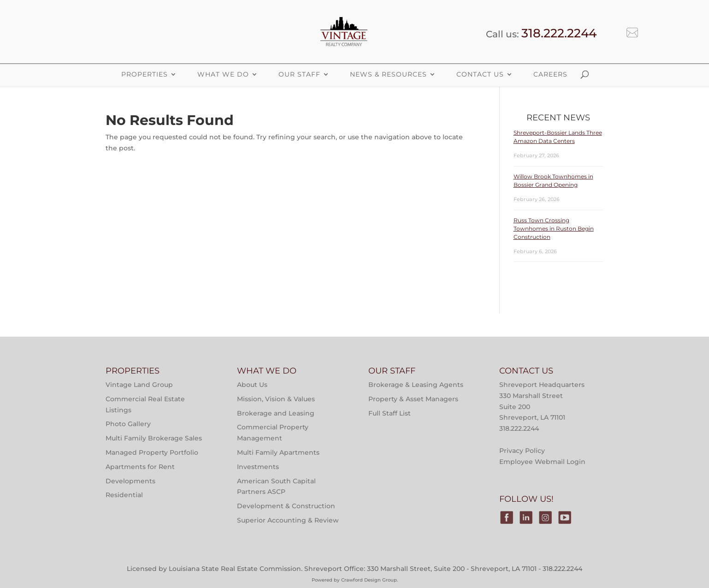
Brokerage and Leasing (276, 413)
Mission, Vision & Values (276, 399)
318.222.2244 (559, 33)
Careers (550, 74)
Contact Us (480, 74)
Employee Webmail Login (542, 462)
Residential (124, 495)
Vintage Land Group (139, 385)
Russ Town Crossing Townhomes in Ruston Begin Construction (554, 229)
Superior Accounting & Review (288, 520)
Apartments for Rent (140, 467)
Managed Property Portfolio (152, 452)
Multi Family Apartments (278, 452)
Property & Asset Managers (413, 399)
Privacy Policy (522, 451)
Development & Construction (286, 506)
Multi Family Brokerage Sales (154, 438)
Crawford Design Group (369, 580)
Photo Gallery (128, 424)
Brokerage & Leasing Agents (416, 385)
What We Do (223, 74)
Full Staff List (390, 413)
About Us (252, 385)
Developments (130, 481)
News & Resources (388, 74)
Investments (258, 467)
